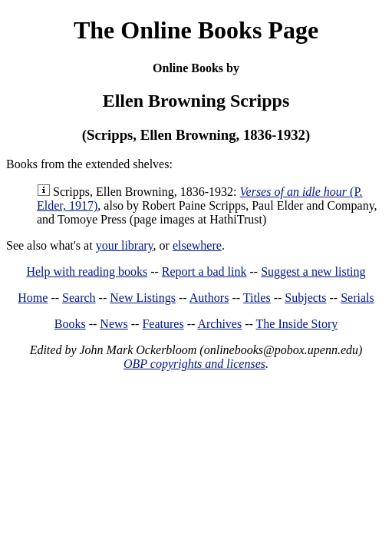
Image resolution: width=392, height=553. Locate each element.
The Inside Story (297, 324)
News (114, 324)
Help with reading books (87, 272)
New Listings (143, 298)
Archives (219, 324)
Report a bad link (204, 272)
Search (79, 298)
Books (70, 324)
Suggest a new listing (313, 272)
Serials (357, 298)
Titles (257, 298)
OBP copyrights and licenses (194, 364)
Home (33, 298)
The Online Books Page (196, 30)
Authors (209, 298)
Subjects (305, 298)
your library (125, 245)
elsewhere (197, 245)
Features (163, 324)
